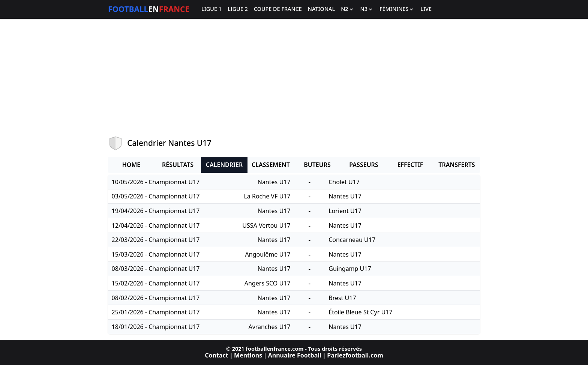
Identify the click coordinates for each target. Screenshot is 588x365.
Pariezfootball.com (355, 355)
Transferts (457, 165)
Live (426, 9)
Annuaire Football (295, 355)
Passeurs (364, 165)
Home (131, 165)
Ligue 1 (211, 9)
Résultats (178, 165)
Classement (271, 165)
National (321, 9)
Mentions (248, 355)
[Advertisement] (294, 77)
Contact (216, 355)
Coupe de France (278, 9)
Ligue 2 (238, 9)
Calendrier (224, 165)
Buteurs (317, 165)
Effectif (410, 165)
